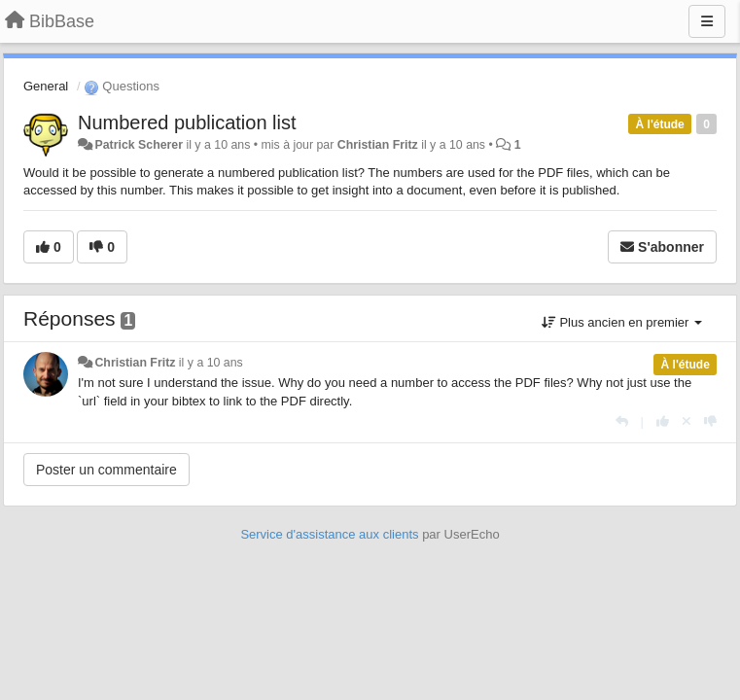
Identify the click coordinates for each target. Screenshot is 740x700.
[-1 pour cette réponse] (710, 421)
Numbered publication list (187, 122)
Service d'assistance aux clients (329, 534)
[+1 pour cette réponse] (663, 421)
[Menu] (707, 21)
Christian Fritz (378, 145)
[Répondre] (622, 421)
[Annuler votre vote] (687, 421)
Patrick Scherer (139, 145)
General (46, 86)
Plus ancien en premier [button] (622, 322)
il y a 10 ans (211, 363)
